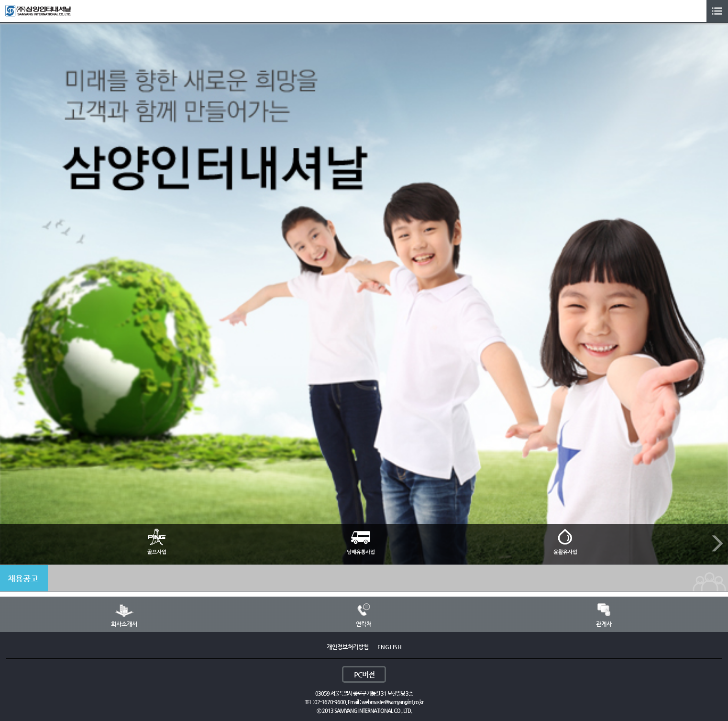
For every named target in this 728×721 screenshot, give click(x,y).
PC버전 (364, 674)
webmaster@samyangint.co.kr (392, 702)
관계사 (604, 624)
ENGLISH (390, 647)
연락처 (364, 624)
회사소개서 (124, 624)
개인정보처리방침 (348, 647)
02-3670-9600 (330, 702)
